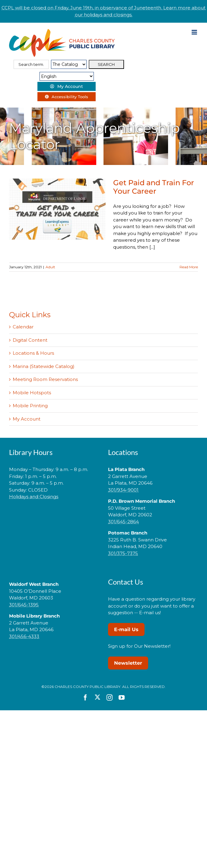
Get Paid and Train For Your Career (154, 187)
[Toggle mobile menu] (195, 32)
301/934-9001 (123, 490)
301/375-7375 (123, 553)
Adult (50, 267)
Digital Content (30, 340)
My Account (27, 419)
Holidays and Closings (34, 497)
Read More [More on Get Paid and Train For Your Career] (189, 267)
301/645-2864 (123, 522)
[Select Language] (67, 76)
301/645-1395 (24, 605)
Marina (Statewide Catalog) (44, 366)
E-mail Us (126, 629)
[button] (54, 516)
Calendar (23, 327)
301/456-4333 (24, 636)
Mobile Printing (30, 406)
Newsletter (128, 663)
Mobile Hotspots (32, 393)
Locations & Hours (33, 353)
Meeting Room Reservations (45, 379)
